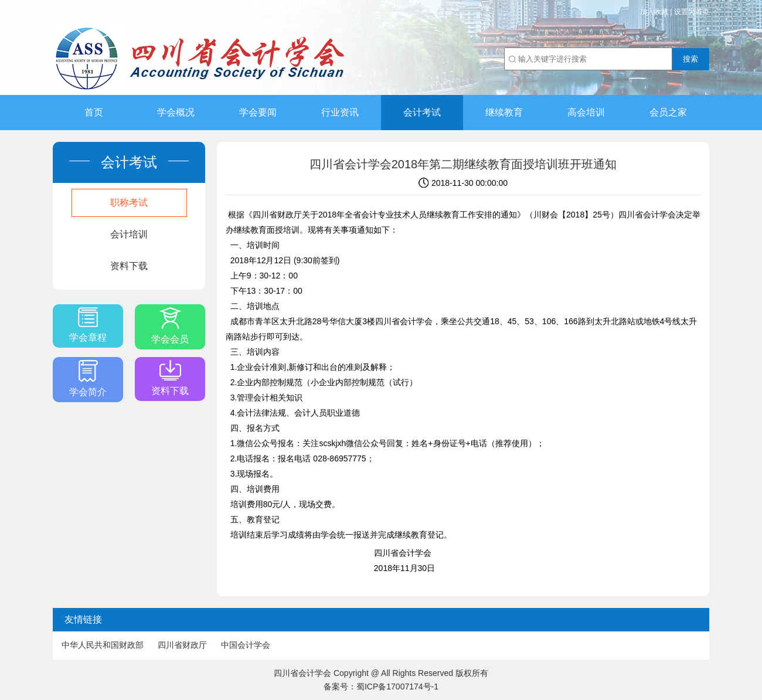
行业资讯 (340, 112)
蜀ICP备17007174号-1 (397, 687)
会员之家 (668, 112)
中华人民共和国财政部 (103, 645)
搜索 (690, 59)
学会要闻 (258, 112)
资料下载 (129, 266)
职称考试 (129, 203)
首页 (94, 112)
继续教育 (504, 112)
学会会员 (170, 326)
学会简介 (88, 378)
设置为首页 (692, 12)
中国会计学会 (246, 645)
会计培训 (129, 234)
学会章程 (88, 325)
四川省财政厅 (182, 645)
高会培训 (586, 112)
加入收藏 (654, 12)
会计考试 (422, 112)
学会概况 (176, 112)
